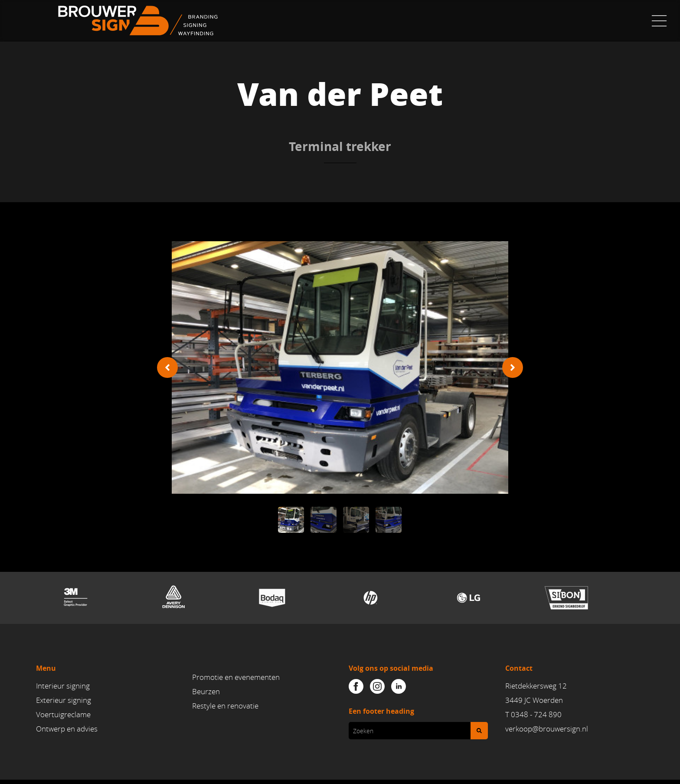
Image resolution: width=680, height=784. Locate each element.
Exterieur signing (64, 701)
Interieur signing (63, 686)
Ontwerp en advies (67, 729)
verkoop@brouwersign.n (546, 729)
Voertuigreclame (63, 715)
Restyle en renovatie (225, 706)
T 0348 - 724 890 (533, 715)
